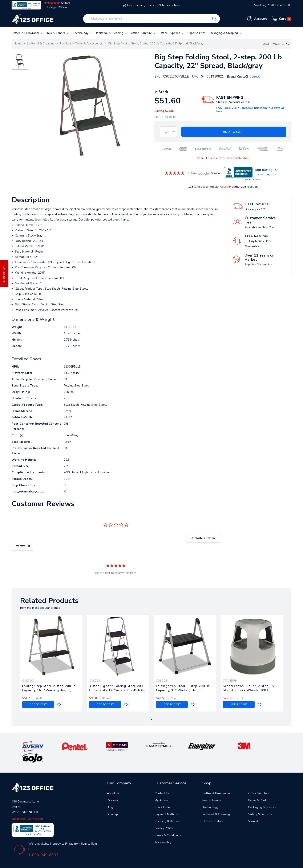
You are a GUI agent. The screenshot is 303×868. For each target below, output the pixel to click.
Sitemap (112, 803)
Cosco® (225, 187)
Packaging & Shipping (225, 33)
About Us (113, 782)
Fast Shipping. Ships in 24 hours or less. (151, 5)
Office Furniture (144, 33)
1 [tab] (152, 719)
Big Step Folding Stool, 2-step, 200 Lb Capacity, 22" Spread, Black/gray (156, 43)
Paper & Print (197, 33)
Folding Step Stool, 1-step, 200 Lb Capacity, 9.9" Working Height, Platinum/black (183, 688)
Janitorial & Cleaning (112, 33)
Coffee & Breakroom (27, 33)
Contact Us (162, 782)
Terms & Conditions (168, 824)
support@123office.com (28, 807)
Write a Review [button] (205, 538)
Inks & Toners (58, 33)
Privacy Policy (164, 817)
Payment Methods (167, 803)
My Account (163, 789)
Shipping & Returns (168, 810)
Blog (110, 796)
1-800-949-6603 (43, 843)
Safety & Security (260, 803)
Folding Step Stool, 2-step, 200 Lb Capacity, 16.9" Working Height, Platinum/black (49, 688)
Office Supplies (172, 33)
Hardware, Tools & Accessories (81, 43)
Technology (83, 33)
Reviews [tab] (19, 546)
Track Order (163, 796)
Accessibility (163, 831)
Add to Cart (234, 132)
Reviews (113, 789)
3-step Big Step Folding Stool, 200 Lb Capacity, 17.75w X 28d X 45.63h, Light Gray (117, 688)
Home (18, 43)
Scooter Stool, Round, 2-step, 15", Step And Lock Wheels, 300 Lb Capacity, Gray (249, 688)
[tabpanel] (51, 663)
